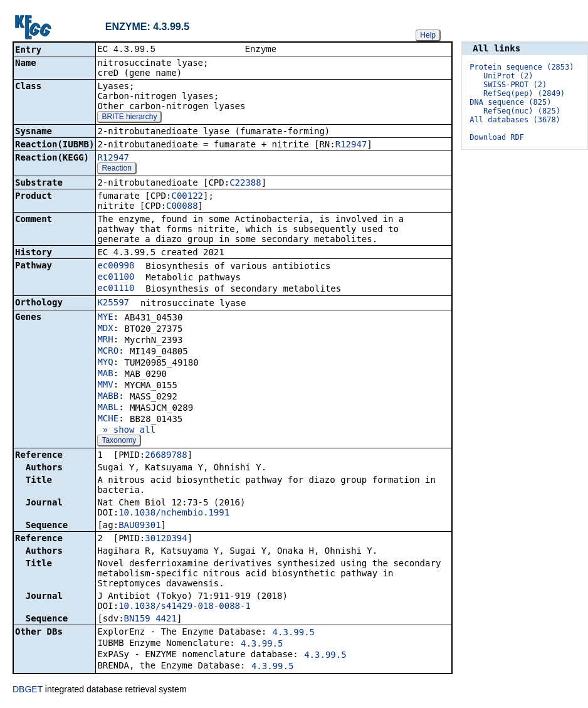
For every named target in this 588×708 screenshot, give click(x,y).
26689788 (166, 456)
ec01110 (116, 289)
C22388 (245, 184)
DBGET (28, 690)
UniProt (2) (508, 76)
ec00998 (116, 267)
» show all (126, 431)
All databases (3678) (515, 120)
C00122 (187, 197)
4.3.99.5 (294, 633)
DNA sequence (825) (510, 102)
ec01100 (116, 278)
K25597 (113, 304)
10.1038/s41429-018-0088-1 (185, 607)
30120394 (166, 539)
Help (428, 35)
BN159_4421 (150, 620)
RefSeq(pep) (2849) (524, 93)
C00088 (182, 207)
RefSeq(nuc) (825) (522, 111)
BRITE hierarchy (129, 118)
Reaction (116, 169)
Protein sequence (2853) (522, 67)
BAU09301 (139, 526)
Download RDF (497, 137)
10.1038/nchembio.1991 (174, 514)
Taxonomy (119, 441)
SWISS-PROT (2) (515, 85)
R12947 (351, 145)
